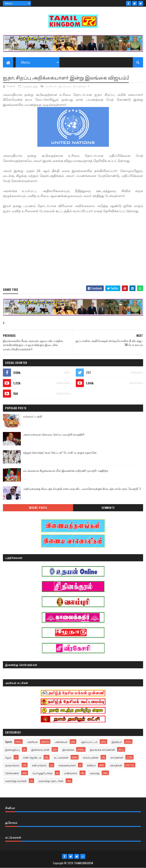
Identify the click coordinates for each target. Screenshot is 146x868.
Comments (108, 508)
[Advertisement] (73, 250)
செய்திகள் (79, 86)
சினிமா (91, 765)
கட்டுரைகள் (61, 757)
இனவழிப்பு (12, 750)
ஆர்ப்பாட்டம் (89, 742)
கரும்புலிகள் (91, 757)
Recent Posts (38, 508)
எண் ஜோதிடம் (32, 757)
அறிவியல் (61, 742)
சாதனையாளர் (67, 765)
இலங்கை (65, 86)
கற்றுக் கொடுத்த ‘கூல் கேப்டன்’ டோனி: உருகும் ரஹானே (60, 452)
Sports (9, 742)
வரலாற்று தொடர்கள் (51, 781)
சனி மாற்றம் (39, 765)
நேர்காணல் (12, 773)
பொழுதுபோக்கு (42, 773)
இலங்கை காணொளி (102, 750)
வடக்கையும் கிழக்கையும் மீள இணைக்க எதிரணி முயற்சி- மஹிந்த (66, 470)
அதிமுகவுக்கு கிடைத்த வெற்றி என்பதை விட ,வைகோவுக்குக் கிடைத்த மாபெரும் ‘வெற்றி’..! (82, 489)
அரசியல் (51, 86)
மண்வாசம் (71, 773)
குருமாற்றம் (12, 765)
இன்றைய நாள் (40, 750)
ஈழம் (8, 757)
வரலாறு (95, 773)
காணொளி (117, 757)
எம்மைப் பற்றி (33, 416)
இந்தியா (117, 742)
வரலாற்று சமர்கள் (16, 781)
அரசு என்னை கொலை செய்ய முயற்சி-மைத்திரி (54, 434)
